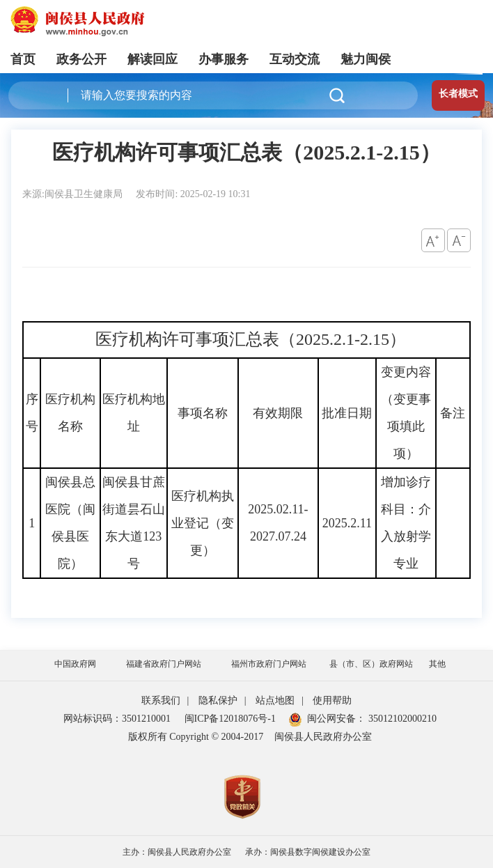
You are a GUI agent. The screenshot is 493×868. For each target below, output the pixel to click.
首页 (23, 59)
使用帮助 (332, 700)
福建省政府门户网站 (164, 664)
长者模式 (458, 94)
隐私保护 (218, 700)
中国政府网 (75, 664)
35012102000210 (401, 719)
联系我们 (161, 700)
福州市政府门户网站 (269, 664)
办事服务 (224, 59)
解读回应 (152, 59)
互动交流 (295, 59)
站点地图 (275, 700)
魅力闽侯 (366, 59)
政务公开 (81, 59)
